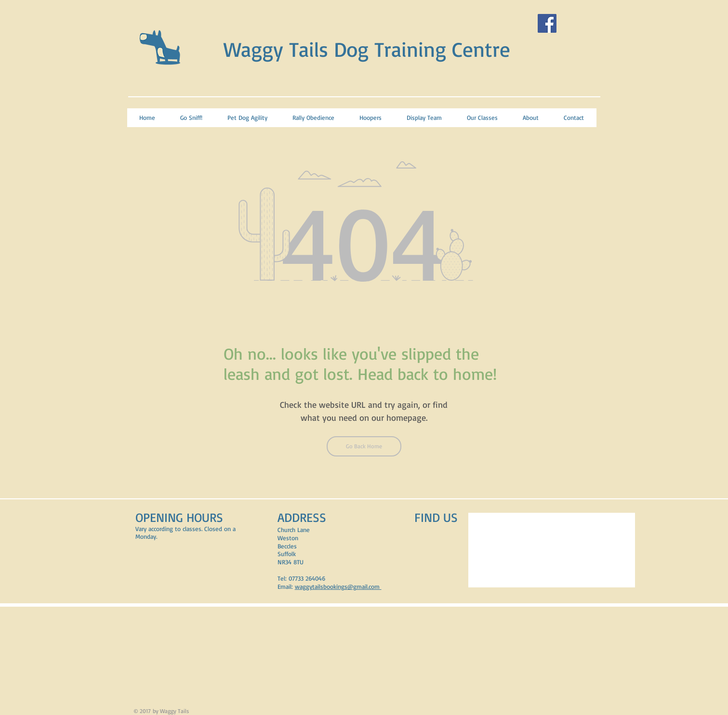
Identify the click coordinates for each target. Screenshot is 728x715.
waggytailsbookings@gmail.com (338, 586)
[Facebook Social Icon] (547, 23)
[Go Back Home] (364, 446)
